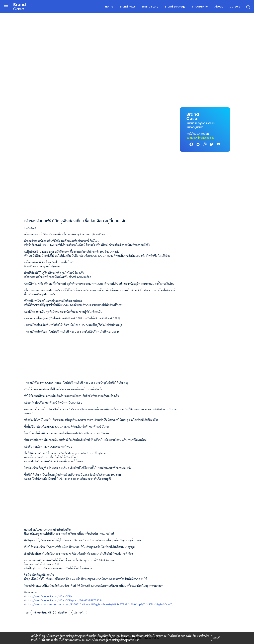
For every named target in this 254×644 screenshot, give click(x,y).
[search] (248, 7)
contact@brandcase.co (200, 138)
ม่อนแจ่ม (79, 612)
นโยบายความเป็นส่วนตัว (165, 636)
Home (109, 7)
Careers (235, 7)
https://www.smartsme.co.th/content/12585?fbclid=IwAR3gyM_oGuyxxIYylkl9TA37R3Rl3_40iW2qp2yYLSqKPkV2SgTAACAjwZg (99, 604)
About (219, 7)
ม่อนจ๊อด (63, 612)
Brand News (128, 7)
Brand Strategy (175, 7)
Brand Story (150, 7)
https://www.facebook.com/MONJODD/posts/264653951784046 (64, 600)
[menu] (6, 6)
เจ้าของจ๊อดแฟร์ (42, 612)
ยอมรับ (217, 638)
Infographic (200, 7)
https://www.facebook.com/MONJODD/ (49, 596)
